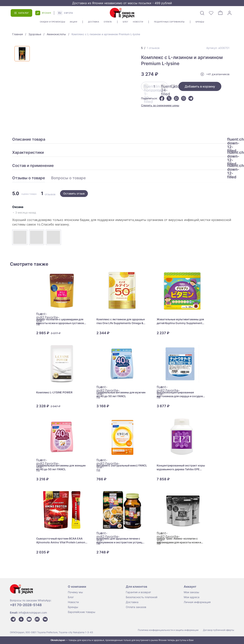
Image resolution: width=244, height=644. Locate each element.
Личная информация (197, 602)
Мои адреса (192, 597)
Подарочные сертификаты (169, 22)
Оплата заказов (136, 607)
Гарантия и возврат (138, 592)
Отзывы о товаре (29, 178)
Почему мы (75, 592)
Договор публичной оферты (219, 630)
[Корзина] (220, 13)
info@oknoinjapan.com (33, 613)
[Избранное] (211, 13)
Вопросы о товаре (68, 178)
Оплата (108, 22)
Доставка (94, 22)
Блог (126, 22)
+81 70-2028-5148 (26, 605)
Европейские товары (82, 612)
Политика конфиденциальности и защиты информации (168, 630)
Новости (138, 22)
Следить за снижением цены (160, 105)
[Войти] (230, 13)
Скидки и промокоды (53, 22)
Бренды (200, 22)
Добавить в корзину (200, 86)
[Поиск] (202, 13)
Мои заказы (191, 592)
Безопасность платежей (142, 597)
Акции (73, 22)
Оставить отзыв (74, 193)
